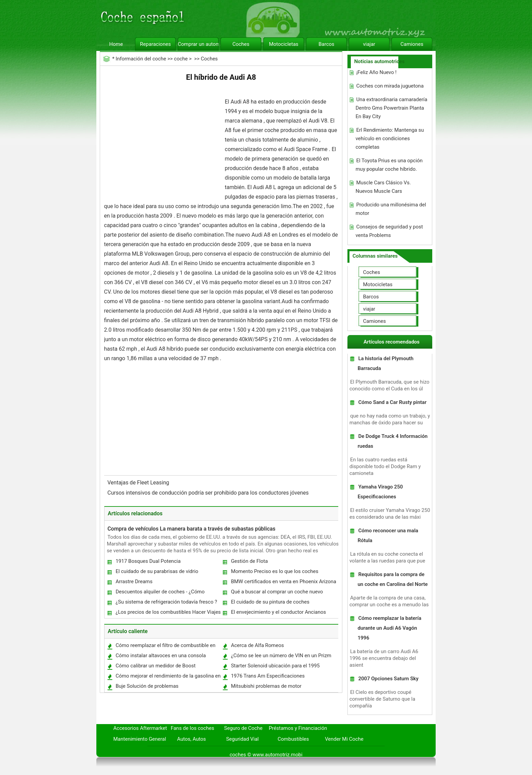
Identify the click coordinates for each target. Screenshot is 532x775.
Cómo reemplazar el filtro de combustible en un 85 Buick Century (165, 647)
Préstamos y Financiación (298, 728)
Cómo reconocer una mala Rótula (388, 536)
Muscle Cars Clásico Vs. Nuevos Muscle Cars (383, 187)
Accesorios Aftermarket (140, 728)
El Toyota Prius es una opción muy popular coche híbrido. (389, 165)
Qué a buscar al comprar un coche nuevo (277, 592)
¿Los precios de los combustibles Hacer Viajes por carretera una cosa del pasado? (168, 614)
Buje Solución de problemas (147, 686)
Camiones (412, 44)
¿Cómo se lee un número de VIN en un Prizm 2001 (281, 657)
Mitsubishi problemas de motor (266, 686)
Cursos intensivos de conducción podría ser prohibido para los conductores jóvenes (209, 493)
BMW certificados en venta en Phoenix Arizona (284, 582)
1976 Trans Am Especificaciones (268, 676)
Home (116, 44)
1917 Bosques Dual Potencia (148, 561)
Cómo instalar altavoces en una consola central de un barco (160, 657)
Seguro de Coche (243, 728)
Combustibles (293, 739)
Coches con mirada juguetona (390, 86)
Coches (241, 44)
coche (181, 59)
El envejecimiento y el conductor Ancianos (279, 612)
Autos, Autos (192, 739)
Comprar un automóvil (198, 44)
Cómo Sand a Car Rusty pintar (392, 402)
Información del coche (141, 59)
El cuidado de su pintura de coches (270, 602)
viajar (369, 44)
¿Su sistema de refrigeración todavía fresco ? (166, 602)
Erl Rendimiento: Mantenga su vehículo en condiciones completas (390, 139)
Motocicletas (284, 44)
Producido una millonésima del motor (391, 209)
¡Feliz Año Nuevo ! (376, 72)
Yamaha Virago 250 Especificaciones (380, 492)
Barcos (327, 44)
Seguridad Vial (242, 739)
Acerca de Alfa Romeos (258, 645)
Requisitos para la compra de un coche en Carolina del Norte (393, 579)
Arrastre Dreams (134, 582)
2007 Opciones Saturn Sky (388, 679)
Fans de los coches (192, 728)
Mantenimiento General (140, 739)
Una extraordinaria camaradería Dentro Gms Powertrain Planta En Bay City (391, 108)
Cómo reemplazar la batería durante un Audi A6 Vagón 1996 (389, 628)
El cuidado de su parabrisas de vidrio (157, 571)
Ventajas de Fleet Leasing (139, 483)
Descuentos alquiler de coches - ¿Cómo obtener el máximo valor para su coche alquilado (160, 593)
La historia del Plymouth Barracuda (386, 363)
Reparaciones (156, 44)
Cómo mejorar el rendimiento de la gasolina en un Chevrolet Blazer (168, 677)
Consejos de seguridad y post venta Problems (389, 231)
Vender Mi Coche (344, 739)
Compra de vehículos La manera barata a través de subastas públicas (192, 529)
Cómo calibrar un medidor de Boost (156, 666)
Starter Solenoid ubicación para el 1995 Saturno (275, 667)
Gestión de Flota (250, 561)
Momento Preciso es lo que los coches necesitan (274, 573)
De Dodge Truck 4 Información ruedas (393, 441)
